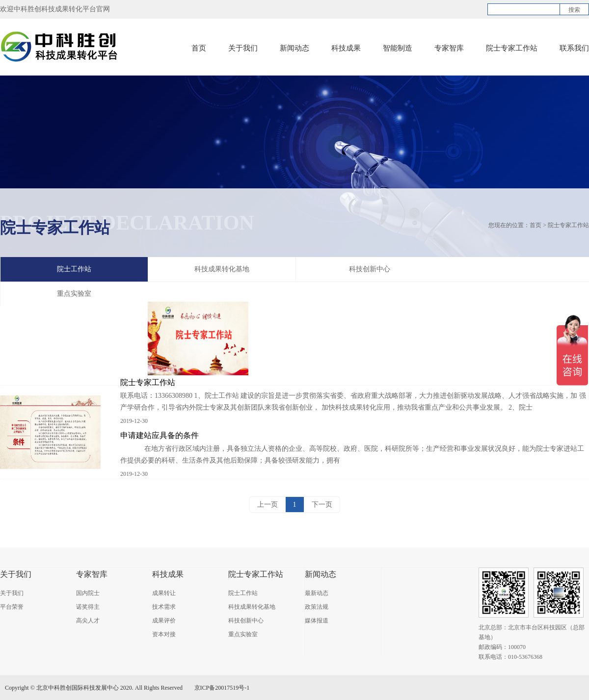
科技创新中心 (370, 269)
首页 (199, 48)
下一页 (322, 505)
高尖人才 (88, 621)
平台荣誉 (12, 607)
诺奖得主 (88, 607)
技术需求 (164, 607)
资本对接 (164, 634)
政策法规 (317, 607)
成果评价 (164, 621)
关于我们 (243, 48)
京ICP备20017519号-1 (222, 688)
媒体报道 (317, 621)
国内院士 (88, 593)
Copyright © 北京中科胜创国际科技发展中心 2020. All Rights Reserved (94, 688)
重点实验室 (243, 634)
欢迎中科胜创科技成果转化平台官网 (55, 9)
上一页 (268, 505)
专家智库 (449, 48)
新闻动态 (294, 48)
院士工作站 (74, 269)
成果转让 (164, 593)
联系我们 (574, 48)
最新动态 (317, 593)
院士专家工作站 (512, 48)
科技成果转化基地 (222, 269)
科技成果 (346, 48)
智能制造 (398, 48)
